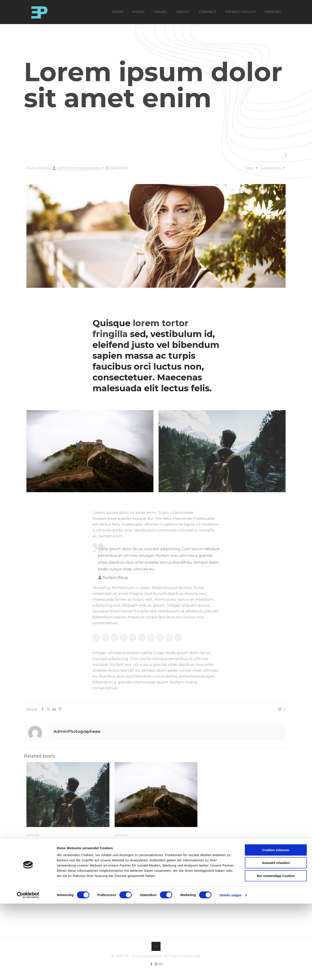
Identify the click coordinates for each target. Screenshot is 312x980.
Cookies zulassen (276, 926)
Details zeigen (230, 971)
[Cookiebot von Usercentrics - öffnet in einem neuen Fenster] (28, 972)
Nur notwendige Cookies (276, 952)
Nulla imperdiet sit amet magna (154, 842)
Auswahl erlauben (276, 939)
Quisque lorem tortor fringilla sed (68, 842)
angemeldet (58, 885)
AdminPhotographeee (78, 168)
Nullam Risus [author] (115, 577)
